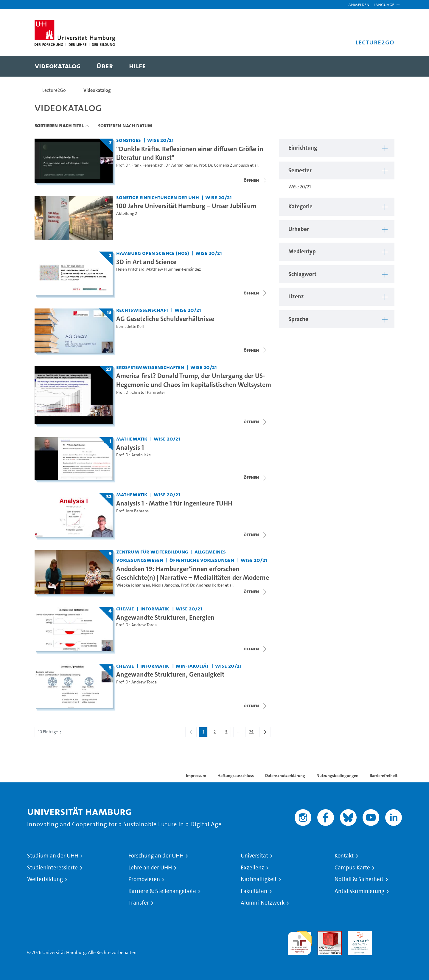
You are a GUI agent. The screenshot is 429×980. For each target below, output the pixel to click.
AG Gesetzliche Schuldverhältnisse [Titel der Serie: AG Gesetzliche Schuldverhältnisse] (165, 319)
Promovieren (144, 879)
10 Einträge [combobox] (50, 732)
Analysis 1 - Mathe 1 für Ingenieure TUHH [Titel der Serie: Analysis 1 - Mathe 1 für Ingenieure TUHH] (174, 503)
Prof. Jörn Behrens (132, 511)
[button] (384, 4)
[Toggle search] (384, 66)
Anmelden (359, 4)
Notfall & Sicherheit (359, 879)
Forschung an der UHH (156, 856)
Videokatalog (97, 90)
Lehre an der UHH (150, 868)
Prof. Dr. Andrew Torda (136, 625)
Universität (254, 856)
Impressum (196, 776)
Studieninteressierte (52, 868)
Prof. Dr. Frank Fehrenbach (140, 165)
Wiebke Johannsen (133, 585)
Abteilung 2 (127, 214)
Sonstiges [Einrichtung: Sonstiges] (129, 140)
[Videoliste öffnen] (256, 422)
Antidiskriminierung (359, 891)
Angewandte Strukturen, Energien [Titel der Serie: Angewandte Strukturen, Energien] (165, 617)
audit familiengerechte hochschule (300, 942)
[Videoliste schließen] (256, 180)
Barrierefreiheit (384, 776)
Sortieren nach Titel (59, 125)
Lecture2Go (54, 90)
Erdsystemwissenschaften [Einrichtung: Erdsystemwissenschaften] (150, 367)
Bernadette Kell (130, 327)
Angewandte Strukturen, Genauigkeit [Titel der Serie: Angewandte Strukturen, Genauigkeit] (170, 674)
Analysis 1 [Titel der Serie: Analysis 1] (130, 447)
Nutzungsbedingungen (337, 776)
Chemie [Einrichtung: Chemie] (125, 608)
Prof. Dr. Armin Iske (133, 455)
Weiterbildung (45, 879)
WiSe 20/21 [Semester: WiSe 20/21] (160, 140)
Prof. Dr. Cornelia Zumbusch (224, 165)
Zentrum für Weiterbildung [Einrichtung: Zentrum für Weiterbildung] (152, 552)
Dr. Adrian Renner (181, 165)
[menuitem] (58, 66)
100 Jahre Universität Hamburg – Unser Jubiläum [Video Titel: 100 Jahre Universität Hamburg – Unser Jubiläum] (186, 206)
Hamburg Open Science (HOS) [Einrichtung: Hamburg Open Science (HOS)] (153, 253)
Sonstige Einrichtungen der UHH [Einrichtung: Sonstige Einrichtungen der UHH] (158, 197)
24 (253, 733)
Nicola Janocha (165, 585)
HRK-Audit (358, 935)
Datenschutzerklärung (285, 776)
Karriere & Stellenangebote (162, 891)
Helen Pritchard (130, 269)
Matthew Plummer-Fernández (174, 269)
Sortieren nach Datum (125, 125)
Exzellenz (252, 868)
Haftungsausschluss (236, 776)
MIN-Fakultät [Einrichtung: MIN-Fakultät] (192, 666)
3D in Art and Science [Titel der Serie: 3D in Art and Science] (146, 262)
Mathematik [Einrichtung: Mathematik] (132, 439)
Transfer (139, 903)
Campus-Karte (352, 868)
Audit (323, 935)
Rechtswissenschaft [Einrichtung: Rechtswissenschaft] (142, 310)
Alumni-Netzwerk (263, 903)
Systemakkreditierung (390, 935)
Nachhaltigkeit (259, 879)
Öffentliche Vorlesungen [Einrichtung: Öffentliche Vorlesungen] (202, 560)
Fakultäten (254, 891)
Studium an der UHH (53, 856)
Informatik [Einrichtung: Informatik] (155, 608)
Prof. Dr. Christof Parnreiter (141, 392)
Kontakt (344, 856)
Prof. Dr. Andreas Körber (202, 585)
